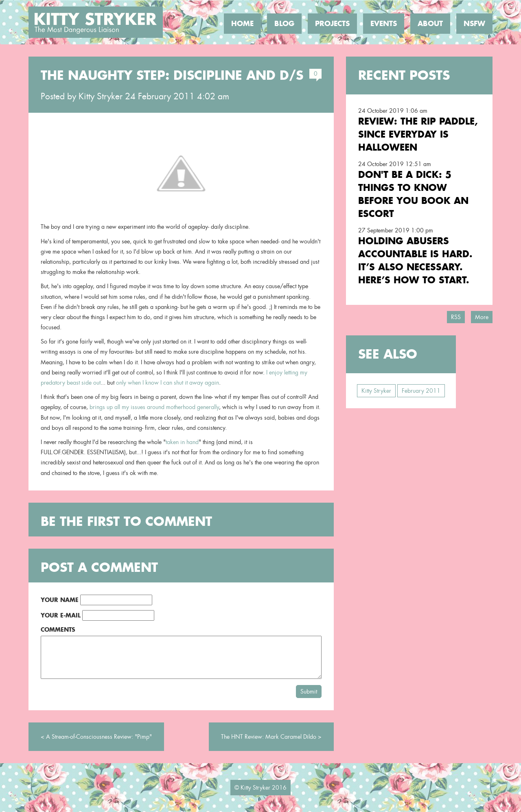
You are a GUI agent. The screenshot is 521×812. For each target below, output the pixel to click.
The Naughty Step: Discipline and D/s (172, 75)
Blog (284, 24)
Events (384, 24)
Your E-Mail (61, 615)
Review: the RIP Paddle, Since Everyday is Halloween (418, 134)
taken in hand (182, 442)
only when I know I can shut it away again (167, 383)
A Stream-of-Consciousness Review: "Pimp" (99, 737)
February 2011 (421, 391)
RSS (456, 317)
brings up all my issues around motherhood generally (154, 407)
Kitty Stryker (101, 96)
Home (242, 24)
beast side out (84, 383)
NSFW (474, 24)
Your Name (60, 600)
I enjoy (274, 372)
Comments (58, 629)
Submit (309, 692)
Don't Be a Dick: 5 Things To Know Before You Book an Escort (413, 194)
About (430, 24)
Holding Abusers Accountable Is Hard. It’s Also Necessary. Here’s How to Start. (415, 260)
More (482, 317)
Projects (332, 24)
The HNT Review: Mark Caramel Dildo (269, 737)
